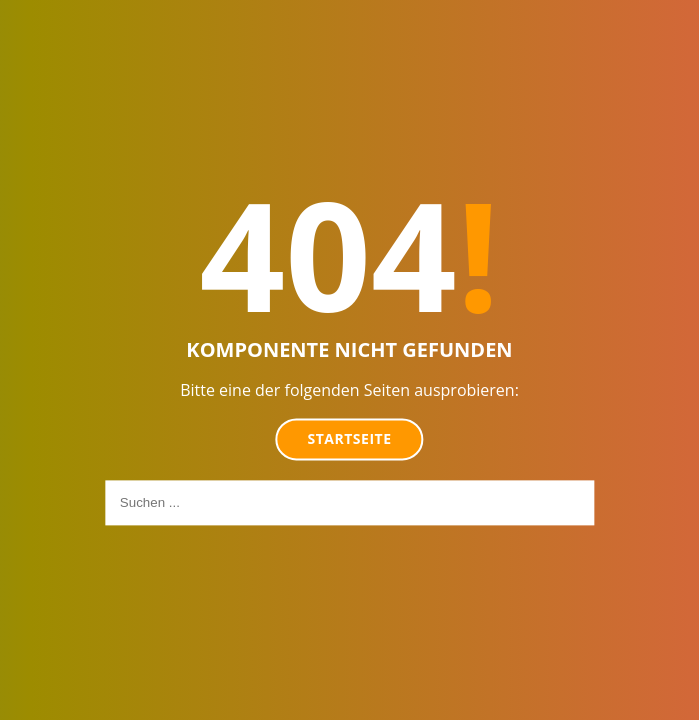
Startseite (350, 438)
